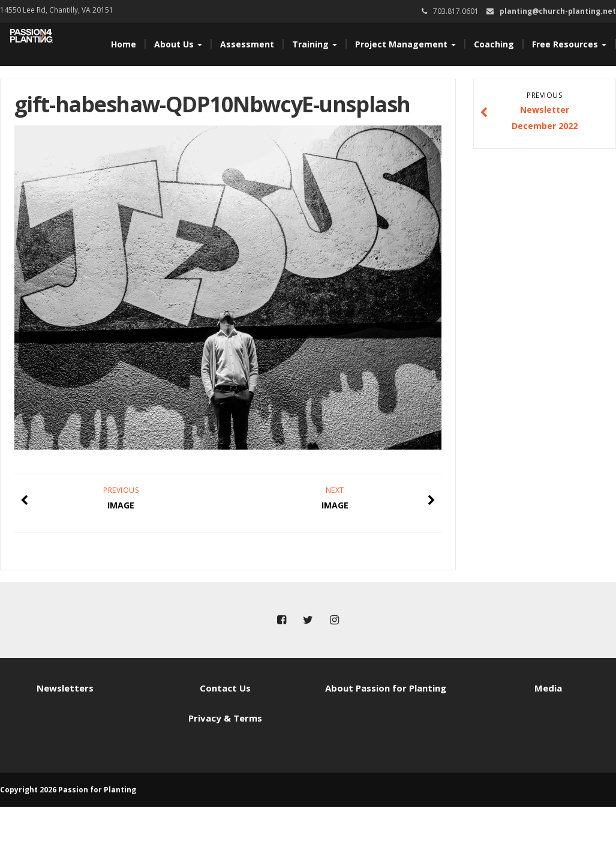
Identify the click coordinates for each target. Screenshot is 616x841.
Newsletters (65, 688)
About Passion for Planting (386, 688)
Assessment (247, 44)
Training (315, 44)
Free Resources (569, 44)
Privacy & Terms (225, 718)
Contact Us (225, 688)
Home (124, 44)
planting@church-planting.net (558, 11)
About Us (178, 44)
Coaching (494, 44)
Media (548, 688)
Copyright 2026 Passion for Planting (68, 790)
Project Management (405, 44)
